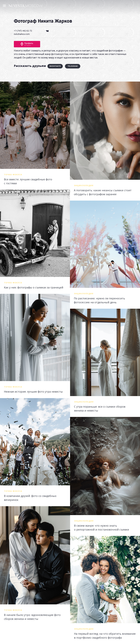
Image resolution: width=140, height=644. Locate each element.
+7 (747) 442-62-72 (23, 31)
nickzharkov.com (22, 34)
